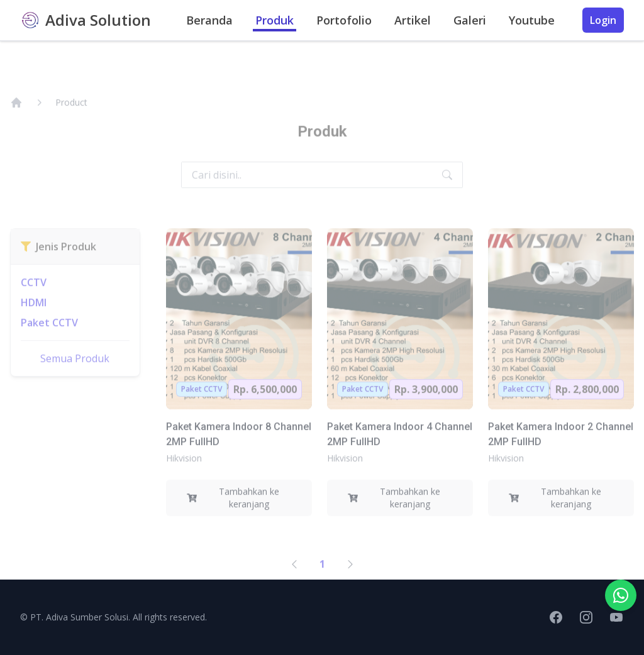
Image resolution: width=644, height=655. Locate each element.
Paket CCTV (49, 338)
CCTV (34, 298)
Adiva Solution (98, 20)
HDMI (34, 318)
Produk (275, 20)
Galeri (470, 20)
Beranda (209, 20)
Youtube (532, 20)
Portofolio (344, 20)
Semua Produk (75, 374)
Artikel (413, 20)
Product (71, 118)
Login (603, 20)
